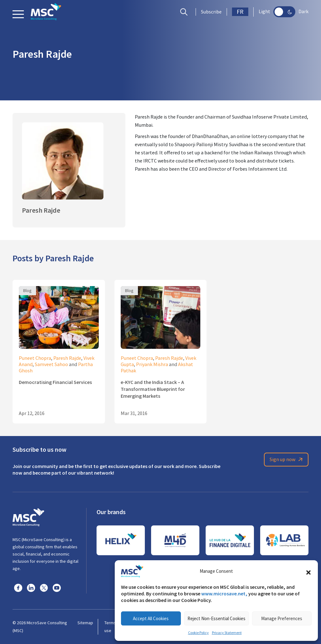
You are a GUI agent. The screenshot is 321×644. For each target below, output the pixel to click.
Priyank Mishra (152, 365)
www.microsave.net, (224, 594)
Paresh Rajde (67, 358)
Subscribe (211, 12)
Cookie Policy (198, 633)
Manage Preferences (282, 618)
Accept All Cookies (151, 618)
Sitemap (85, 623)
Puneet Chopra (35, 358)
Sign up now (287, 460)
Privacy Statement (227, 633)
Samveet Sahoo (51, 365)
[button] (308, 571)
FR (240, 12)
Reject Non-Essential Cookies (216, 618)
